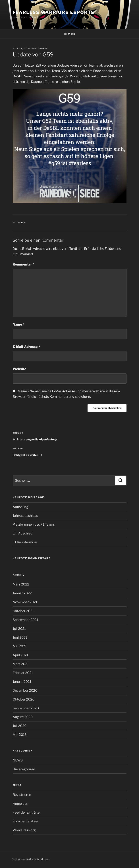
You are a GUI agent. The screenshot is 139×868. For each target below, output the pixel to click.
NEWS (21, 223)
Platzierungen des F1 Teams (34, 524)
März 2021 (21, 664)
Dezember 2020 (25, 690)
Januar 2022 (22, 593)
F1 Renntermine (25, 542)
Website (19, 369)
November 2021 (25, 602)
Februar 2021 (23, 673)
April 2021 (20, 655)
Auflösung (20, 507)
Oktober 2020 (24, 699)
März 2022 (21, 584)
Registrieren (22, 795)
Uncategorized (24, 769)
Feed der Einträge (26, 812)
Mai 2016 (20, 735)
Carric (43, 48)
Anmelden (20, 804)
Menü (69, 34)
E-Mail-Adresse (26, 347)
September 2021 (25, 620)
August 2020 (23, 717)
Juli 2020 (20, 726)
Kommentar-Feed (26, 821)
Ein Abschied (23, 533)
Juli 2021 (19, 629)
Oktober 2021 (23, 611)
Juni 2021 (20, 637)
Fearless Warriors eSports (54, 12)
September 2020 (26, 708)
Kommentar (23, 264)
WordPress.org (24, 830)
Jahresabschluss (25, 516)
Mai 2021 (20, 646)
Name (19, 324)
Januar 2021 (22, 682)
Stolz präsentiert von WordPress (31, 859)
